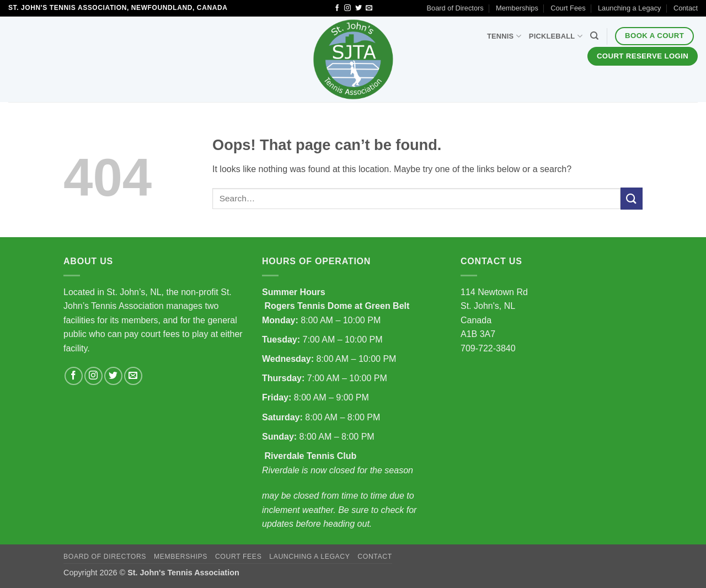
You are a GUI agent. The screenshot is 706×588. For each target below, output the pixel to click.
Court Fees (568, 8)
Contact (686, 8)
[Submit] (632, 198)
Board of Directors (455, 8)
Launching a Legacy (630, 8)
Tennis (504, 36)
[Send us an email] (369, 8)
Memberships (517, 8)
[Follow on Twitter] (359, 8)
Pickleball (556, 36)
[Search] (594, 36)
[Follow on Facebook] (337, 8)
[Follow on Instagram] (347, 8)
